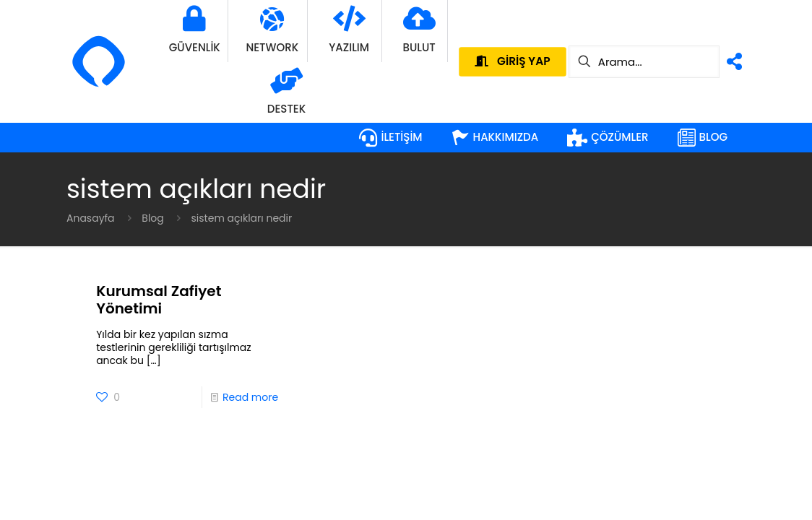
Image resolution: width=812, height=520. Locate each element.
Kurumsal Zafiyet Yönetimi (159, 300)
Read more (250, 397)
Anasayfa (91, 218)
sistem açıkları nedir (242, 218)
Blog (152, 218)
